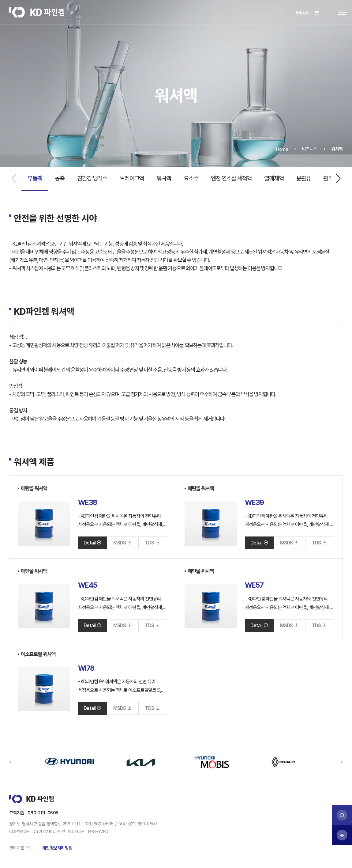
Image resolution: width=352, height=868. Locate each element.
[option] (69, 762)
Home (282, 157)
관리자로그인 (21, 848)
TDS (153, 543)
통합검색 (306, 13)
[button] (338, 179)
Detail (93, 543)
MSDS (123, 543)
